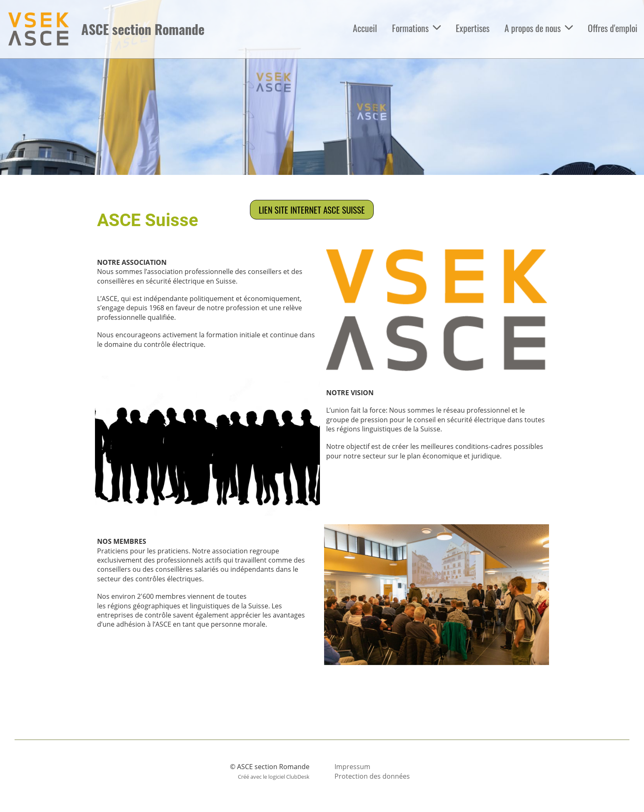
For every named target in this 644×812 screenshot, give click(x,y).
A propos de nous (539, 28)
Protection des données (372, 776)
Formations (416, 28)
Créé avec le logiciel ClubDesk (274, 777)
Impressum (352, 767)
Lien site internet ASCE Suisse (312, 210)
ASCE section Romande (143, 29)
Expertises (473, 28)
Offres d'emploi (613, 28)
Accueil (365, 28)
